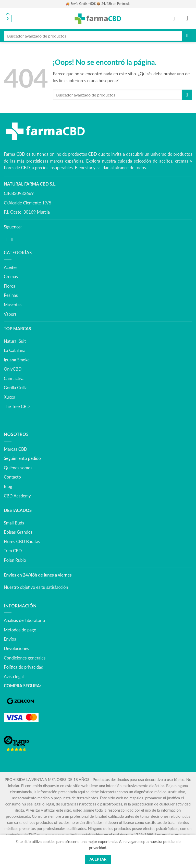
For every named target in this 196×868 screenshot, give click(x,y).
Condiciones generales (25, 658)
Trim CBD (13, 551)
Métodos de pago (20, 630)
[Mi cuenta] (176, 19)
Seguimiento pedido (22, 458)
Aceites (11, 267)
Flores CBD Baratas (22, 542)
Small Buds (14, 523)
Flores (9, 286)
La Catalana (15, 350)
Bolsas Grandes (18, 532)
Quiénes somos (18, 468)
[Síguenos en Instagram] (14, 240)
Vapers (10, 314)
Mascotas (13, 305)
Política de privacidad (24, 667)
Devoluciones (16, 649)
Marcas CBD (15, 449)
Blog (8, 486)
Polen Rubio (15, 560)
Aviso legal (14, 677)
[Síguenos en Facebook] (7, 240)
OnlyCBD (13, 369)
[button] (8, 19)
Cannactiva (14, 378)
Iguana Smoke (17, 360)
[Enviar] (187, 36)
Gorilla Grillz (15, 388)
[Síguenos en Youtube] (20, 240)
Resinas (11, 295)
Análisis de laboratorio (24, 620)
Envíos (10, 639)
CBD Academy (17, 496)
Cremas (11, 277)
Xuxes (9, 397)
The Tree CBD (17, 407)
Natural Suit (15, 341)
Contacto (12, 477)
